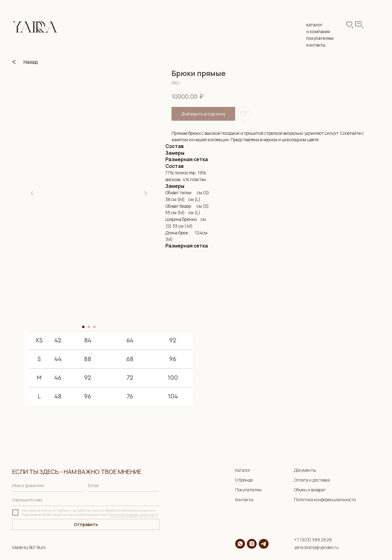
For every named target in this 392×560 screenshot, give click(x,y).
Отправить (86, 524)
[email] (124, 486)
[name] (48, 486)
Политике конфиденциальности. (134, 515)
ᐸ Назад (25, 62)
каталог (314, 25)
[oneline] (86, 500)
